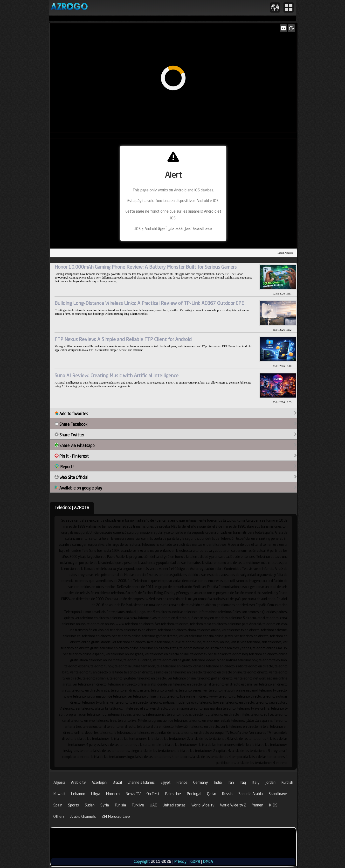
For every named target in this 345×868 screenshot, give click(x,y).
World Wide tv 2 (233, 805)
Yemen (258, 805)
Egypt (166, 782)
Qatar (212, 794)
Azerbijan (99, 782)
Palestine (173, 794)
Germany (201, 782)
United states (174, 805)
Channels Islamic (141, 782)
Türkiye (138, 805)
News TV (133, 794)
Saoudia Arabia (251, 794)
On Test (153, 794)
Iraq (243, 782)
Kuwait (59, 794)
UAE (153, 805)
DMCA (208, 862)
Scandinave (278, 794)
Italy (256, 782)
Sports (73, 805)
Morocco (113, 794)
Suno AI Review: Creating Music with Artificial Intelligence (117, 375)
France (182, 782)
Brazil (117, 782)
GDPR (195, 862)
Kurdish (287, 782)
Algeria (59, 782)
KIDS (273, 805)
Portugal (194, 794)
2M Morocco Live (116, 816)
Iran (231, 782)
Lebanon (78, 794)
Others (59, 816)
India (218, 782)
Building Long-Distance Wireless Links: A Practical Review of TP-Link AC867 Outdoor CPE (149, 303)
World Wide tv (203, 805)
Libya (96, 794)
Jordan (270, 782)
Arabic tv (78, 782)
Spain (58, 805)
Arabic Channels (83, 816)
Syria (105, 805)
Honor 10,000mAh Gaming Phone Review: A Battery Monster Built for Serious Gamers (146, 267)
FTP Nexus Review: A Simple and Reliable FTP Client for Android (123, 339)
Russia (227, 794)
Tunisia (120, 805)
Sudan (90, 805)
